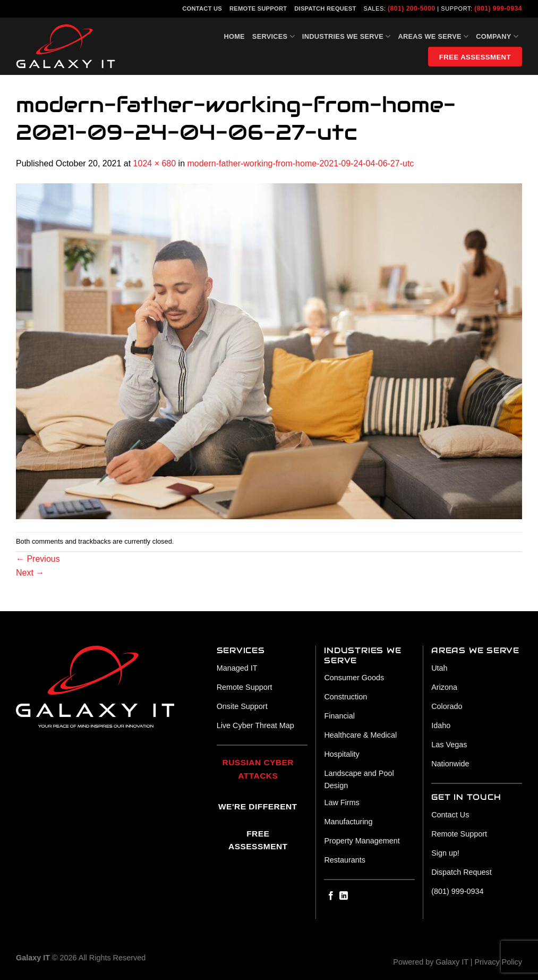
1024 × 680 (155, 163)
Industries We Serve (347, 36)
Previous (38, 559)
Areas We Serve (434, 36)
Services (274, 36)
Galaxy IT (452, 962)
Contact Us (202, 9)
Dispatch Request (325, 9)
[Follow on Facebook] (331, 896)
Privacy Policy (498, 962)
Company (497, 36)
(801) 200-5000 (412, 9)
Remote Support (258, 9)
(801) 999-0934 (498, 9)
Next (30, 573)
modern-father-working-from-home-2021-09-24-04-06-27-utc (300, 163)
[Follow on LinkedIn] (344, 896)
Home (234, 36)
